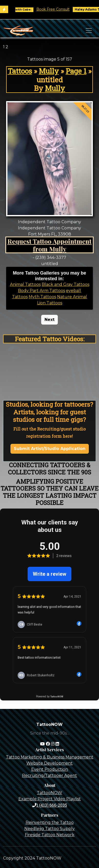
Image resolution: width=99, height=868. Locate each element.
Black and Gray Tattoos (65, 284)
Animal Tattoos (25, 284)
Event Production (50, 769)
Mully (49, 71)
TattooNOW (49, 793)
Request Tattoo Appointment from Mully (49, 245)
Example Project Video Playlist (50, 799)
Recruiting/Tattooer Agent (49, 776)
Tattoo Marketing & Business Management (50, 757)
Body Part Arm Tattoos (41, 291)
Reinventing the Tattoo (50, 822)
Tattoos (20, 71)
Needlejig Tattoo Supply (49, 829)
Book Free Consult (57, 9)
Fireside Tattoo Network (50, 835)
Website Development (49, 763)
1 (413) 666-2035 (50, 805)
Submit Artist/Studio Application (50, 449)
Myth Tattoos (42, 297)
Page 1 (76, 71)
